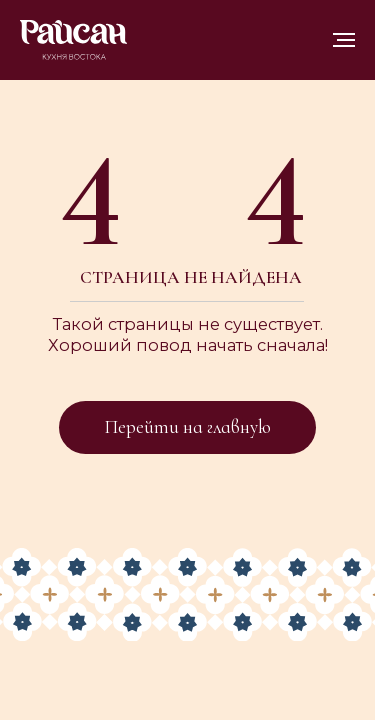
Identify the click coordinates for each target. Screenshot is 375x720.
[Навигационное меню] (344, 40)
